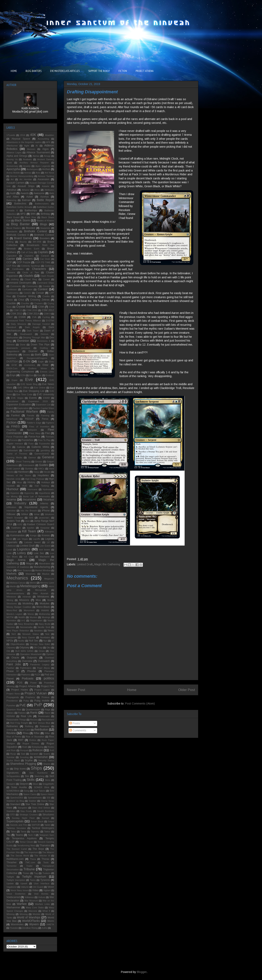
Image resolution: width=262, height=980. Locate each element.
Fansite (31, 415)
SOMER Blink (42, 787)
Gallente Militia (40, 447)
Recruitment (48, 720)
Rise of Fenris (14, 737)
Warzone (33, 911)
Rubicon (38, 750)
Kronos (46, 535)
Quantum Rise (14, 710)
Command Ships (45, 283)
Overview (27, 661)
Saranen (34, 754)
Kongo (33, 535)
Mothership (44, 614)
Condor (46, 286)
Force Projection (15, 437)
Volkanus (29, 897)
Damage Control (41, 324)
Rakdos (22, 713)
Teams (19, 835)
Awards (25, 193)
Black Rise (30, 217)
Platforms (26, 675)
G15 (9, 447)
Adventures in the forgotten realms (24, 142)
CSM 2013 (16, 314)
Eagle (41, 362)
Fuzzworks (44, 444)
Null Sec (34, 641)
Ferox (45, 419)
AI (37, 146)
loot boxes (45, 550)
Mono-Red (12, 610)
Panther (10, 668)
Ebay (52, 362)
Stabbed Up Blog (15, 801)
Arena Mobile (13, 173)
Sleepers (11, 784)
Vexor (51, 887)
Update (10, 883)
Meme (33, 583)
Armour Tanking (46, 176)
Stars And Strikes (41, 808)
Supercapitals (15, 821)
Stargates (22, 808)
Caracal (45, 256)
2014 (23, 135)
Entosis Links (47, 372)
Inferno (44, 504)
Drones (26, 355)
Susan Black (37, 821)
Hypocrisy (29, 493)
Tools (46, 862)
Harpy (36, 472)
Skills (31, 780)
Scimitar (10, 757)
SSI (48, 798)
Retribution (41, 730)
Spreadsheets (35, 798)
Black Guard (13, 217)
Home (132, 690)
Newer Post (76, 690)
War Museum (31, 901)
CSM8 (22, 317)
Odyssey (24, 648)
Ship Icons (20, 769)
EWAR (46, 398)
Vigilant (47, 890)
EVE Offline (23, 388)
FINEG (16, 426)
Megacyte (49, 579)
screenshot (41, 757)
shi (8, 769)
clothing (15, 279)
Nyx (45, 641)
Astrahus (11, 190)
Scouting (24, 757)
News (51, 631)
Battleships (31, 210)
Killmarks (49, 532)
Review (11, 733)
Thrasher (11, 862)
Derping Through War (34, 338)
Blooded (30, 228)
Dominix (10, 345)
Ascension (44, 179)
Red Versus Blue (41, 723)
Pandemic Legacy (40, 665)
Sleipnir (24, 784)
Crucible (11, 303)
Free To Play (44, 440)
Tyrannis (45, 880)
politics (49, 678)
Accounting (43, 139)
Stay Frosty (26, 811)
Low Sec (39, 553)
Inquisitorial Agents (36, 507)
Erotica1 (50, 375)
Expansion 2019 (38, 401)
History (31, 482)
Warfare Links (42, 904)
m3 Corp (29, 557)
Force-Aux (34, 437)
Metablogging (30, 586)
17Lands (11, 135)
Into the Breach (29, 511)
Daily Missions (19, 324)
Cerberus (49, 266)
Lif (48, 542)
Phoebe (32, 671)
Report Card (24, 730)
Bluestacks (12, 231)
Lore (9, 553)
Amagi (47, 156)
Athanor (26, 190)
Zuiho (45, 928)
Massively (31, 574)
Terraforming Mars (26, 845)
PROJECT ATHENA (145, 71)
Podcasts (28, 678)
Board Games (23, 238)
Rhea (26, 733)
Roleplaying (37, 747)
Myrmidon (11, 620)
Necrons (11, 627)
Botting (10, 242)
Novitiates (45, 637)
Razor (48, 713)
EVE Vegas (17, 398)
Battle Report (45, 200)
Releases (45, 726)
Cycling (46, 317)
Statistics (11, 811)
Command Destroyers (19, 283)
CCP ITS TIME (43, 262)
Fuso (31, 444)
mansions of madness (18, 567)
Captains (29, 256)
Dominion (23, 341)
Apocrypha (13, 169)
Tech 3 (31, 835)
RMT (21, 740)
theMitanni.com (15, 859)
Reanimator (44, 716)
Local (9, 550)
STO (13, 815)
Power (33, 683)
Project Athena (28, 686)
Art (12, 179)
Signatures (12, 773)
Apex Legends (43, 166)
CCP (9, 262)
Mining (10, 600)
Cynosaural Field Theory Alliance (24, 321)
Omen (42, 651)
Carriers (28, 259)
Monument (29, 610)
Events (33, 398)
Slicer (35, 784)
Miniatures (43, 597)
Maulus (46, 574)
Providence (12, 701)
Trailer (29, 866)
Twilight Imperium (34, 877)
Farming (45, 415)
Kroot (9, 539)
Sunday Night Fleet (23, 818)
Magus (30, 564)
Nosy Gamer (28, 637)
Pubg (26, 701)
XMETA (50, 924)
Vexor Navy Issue (19, 890)
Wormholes (17, 924)
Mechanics (17, 578)
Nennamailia (26, 627)
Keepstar (45, 528)
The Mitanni (48, 852)
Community (32, 286)
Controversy (12, 293)
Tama (23, 832)
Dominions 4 (43, 341)
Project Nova (13, 694)
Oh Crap (38, 648)
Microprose (41, 590)
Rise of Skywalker (35, 737)
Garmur (32, 457)
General (48, 457)
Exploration (23, 408)
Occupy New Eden (40, 644)
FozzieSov (28, 440)
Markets (11, 574)
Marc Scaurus (24, 570)
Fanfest (16, 415)
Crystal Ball (24, 307)
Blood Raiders (14, 228)
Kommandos (17, 535)
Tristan (26, 873)
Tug (36, 873)
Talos (13, 832)
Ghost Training (23, 462)
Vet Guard (38, 887)
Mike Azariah (41, 593)
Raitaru (10, 713)
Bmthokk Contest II (18, 235)
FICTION (123, 71)
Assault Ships (26, 186)
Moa (38, 600)
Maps (10, 570)
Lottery (22, 553)
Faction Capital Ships (43, 408)
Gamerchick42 (42, 454)
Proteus (45, 697)
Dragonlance (13, 351)
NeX (14, 634)
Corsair (40, 293)
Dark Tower (33, 331)
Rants (34, 713)
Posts (75, 723)
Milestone (11, 597)
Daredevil (11, 327)
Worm (51, 921)
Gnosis (39, 462)
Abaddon (49, 135)
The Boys (38, 849)
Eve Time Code (24, 394)
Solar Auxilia (19, 787)
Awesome (39, 193)
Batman (26, 200)
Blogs (43, 224)
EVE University (45, 394)
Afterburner (12, 146)
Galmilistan (29, 450)
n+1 (23, 620)
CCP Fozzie (24, 262)
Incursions (30, 499)
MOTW (10, 617)
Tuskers (46, 873)
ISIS (31, 518)
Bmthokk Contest (35, 231)
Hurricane (33, 489)
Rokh (25, 747)
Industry (20, 503)
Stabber (33, 801)
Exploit (10, 408)
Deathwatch (26, 334)
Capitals (43, 252)
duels (38, 354)
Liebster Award (32, 542)
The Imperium (31, 852)
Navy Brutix (45, 624)
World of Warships (29, 917)
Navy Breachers (26, 624)
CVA (34, 317)
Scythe (29, 760)
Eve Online (40, 388)
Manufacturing (42, 567)
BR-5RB (37, 242)
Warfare (22, 904)
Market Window (43, 570)
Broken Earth (32, 249)
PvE (23, 705)
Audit (13, 193)
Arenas (28, 173)
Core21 (27, 293)
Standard (15, 804)
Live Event (45, 546)
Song (27, 791)
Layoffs (36, 539)
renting (10, 730)
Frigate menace (15, 444)
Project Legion (42, 690)
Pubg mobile (42, 701)
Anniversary (12, 166)
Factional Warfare (24, 412)
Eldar (45, 365)
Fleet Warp (35, 433)
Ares (38, 173)
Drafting (44, 348)
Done (23, 345)
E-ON (27, 361)
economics (30, 365)
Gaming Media (14, 457)
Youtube (14, 928)
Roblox (33, 740)
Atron (37, 190)
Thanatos (45, 845)
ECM (14, 365)
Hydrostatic (48, 489)
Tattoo (47, 832)
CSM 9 (47, 314)
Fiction (11, 422)
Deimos (45, 334)
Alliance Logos (14, 152)
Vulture (42, 897)
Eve (29, 379)
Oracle (15, 658)
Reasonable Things (16, 720)
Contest (43, 289)
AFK (48, 142)
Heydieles (43, 475)
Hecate (47, 472)
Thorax (45, 859)
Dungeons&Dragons (37, 358)
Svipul (51, 821)
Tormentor (11, 866)
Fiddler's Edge (34, 423)
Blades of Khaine (45, 221)
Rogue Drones (31, 743)
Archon (46, 169)
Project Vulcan (36, 693)
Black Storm (22, 220)
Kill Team (29, 531)
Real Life (26, 716)
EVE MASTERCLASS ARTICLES (65, 71)
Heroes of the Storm (19, 475)
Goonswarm (28, 465)
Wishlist (37, 914)
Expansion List (43, 405)
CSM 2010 (32, 310)
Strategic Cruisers (29, 815)
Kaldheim (16, 528)
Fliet (48, 433)
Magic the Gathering (107, 564)
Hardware (23, 472)
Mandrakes (45, 564)
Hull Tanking (42, 486)
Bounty (23, 242)
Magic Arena (16, 560)
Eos (31, 375)
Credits (46, 296)
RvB (52, 750)
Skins (48, 780)
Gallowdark (12, 450)
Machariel (45, 557)
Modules (45, 604)
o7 (53, 641)
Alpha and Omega (17, 156)
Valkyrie (25, 887)
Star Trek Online (35, 804)
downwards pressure (18, 348)
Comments (78, 730)
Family (51, 412)
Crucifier (25, 303)
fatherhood (12, 419)
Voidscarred (13, 897)
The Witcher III (42, 856)
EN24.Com (12, 368)
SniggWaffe (48, 784)
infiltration (11, 507)
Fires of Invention (39, 427)
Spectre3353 (17, 798)
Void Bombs (41, 894)
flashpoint (32, 430)
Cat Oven (45, 259)
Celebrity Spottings (31, 266)
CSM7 (10, 317)
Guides (44, 465)
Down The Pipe (40, 345)
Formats (50, 437)
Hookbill (10, 486)
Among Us (12, 159)
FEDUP (29, 419)
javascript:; (44, 518)
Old (8, 651)
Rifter (37, 733)
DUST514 (12, 362)
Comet (46, 279)
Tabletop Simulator (16, 828)
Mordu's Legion (14, 614)
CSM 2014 (33, 314)
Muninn (33, 617)
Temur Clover (26, 842)
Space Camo (30, 794)
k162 (20, 524)
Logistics (23, 549)
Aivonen (31, 149)
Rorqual (24, 750)
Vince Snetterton (16, 894)
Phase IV (13, 671)
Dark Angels (32, 327)
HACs (41, 469)
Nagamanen (36, 620)
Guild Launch (13, 469)
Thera (33, 859)
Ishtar (37, 514)
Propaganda (13, 697)
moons (45, 610)
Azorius (45, 197)
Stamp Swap (47, 801)
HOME (14, 71)
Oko (49, 648)
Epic (40, 375)
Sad (23, 754)
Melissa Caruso (18, 583)
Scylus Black (13, 760)
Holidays (46, 482)
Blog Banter (20, 224)
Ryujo (13, 754)
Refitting (29, 726)
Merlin (13, 586)
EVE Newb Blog (29, 384)
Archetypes (32, 169)
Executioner (12, 401)
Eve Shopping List (34, 391)
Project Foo (47, 686)
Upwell (24, 883)
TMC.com (30, 862)
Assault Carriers (16, 183)
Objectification (18, 644)
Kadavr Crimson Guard (41, 524)
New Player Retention (18, 631)
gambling (45, 450)
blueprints (45, 228)
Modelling (28, 604)
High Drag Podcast (35, 479)
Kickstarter (12, 532)
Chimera (11, 272)
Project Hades (20, 690)
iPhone (46, 511)
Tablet (47, 825)
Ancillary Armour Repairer (34, 163)
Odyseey (11, 648)
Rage (48, 710)
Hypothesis (45, 493)
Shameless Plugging (23, 764)
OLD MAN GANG (24, 651)
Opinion (50, 654)
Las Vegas (22, 539)
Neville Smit (44, 627)
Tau (8, 835)
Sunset (45, 818)
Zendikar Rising (30, 928)
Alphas (36, 156)
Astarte (45, 186)
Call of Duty (27, 252)
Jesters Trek (13, 521)
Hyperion (15, 493)
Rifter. (47, 733)
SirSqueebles (13, 776)
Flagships (11, 430)
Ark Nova (49, 173)
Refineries (12, 726)
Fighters (50, 423)
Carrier (11, 259)
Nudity (21, 641)
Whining (10, 914)
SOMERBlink (13, 791)
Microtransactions (15, 593)
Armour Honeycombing (22, 176)
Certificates (18, 269)
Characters (39, 269)
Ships (36, 768)
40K (33, 135)
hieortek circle (14, 479)
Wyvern (34, 924)
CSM (41, 307)
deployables (12, 338)
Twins (33, 880)
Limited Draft (85, 564)
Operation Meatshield (31, 654)
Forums (14, 440)
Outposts (32, 658)
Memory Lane (47, 583)
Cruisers (38, 303)
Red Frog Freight (19, 723)
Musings (46, 617)
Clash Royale (47, 276)
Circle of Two (31, 272)
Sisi (27, 776)
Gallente (21, 447)
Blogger (142, 972)
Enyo (13, 375)
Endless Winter (38, 368)
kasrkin (31, 528)
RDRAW (11, 716)
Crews (10, 300)
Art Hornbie (26, 179)
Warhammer (13, 907)
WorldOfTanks (31, 921)
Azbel (30, 197)
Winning (24, 914)
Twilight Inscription (16, 880)
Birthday (45, 214)
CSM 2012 (48, 310)
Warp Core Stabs (35, 907)
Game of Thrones (17, 454)
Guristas (29, 469)
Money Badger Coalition (19, 607)
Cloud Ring (31, 279)
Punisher (11, 706)
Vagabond (11, 887)
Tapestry (35, 832)
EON (23, 375)
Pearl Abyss (43, 668)
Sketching (39, 776)
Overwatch (44, 661)
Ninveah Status (31, 634)
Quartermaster (33, 710)
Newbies (38, 631)
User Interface (42, 883)
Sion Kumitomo (38, 773)
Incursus (49, 499)
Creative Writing (26, 296)
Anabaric (27, 159)
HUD (25, 486)
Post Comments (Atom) (140, 703)
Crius (21, 300)
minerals (27, 597)
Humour (12, 489)
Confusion (27, 289)
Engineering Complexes (20, 372)
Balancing (11, 200)
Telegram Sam (47, 835)
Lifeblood (11, 546)
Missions (24, 600)
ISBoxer (11, 514)
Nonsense (11, 637)
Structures (48, 815)
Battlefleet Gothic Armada (19, 207)
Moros (31, 614)
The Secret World (20, 856)
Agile (27, 146)
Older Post (187, 690)
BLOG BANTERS (34, 71)
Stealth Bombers (45, 811)
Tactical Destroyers (43, 828)
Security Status (46, 760)
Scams (47, 754)
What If (46, 911)
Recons (34, 720)
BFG (23, 214)
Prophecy (30, 697)
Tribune (29, 869)
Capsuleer (12, 256)
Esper (15, 380)
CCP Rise (11, 266)
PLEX (38, 675)
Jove (27, 521)
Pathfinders (26, 668)
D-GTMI (50, 321)
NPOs (10, 641)
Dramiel (33, 351)
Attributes (49, 190)
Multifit (22, 617)
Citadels (28, 276)
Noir (47, 634)
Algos (46, 149)
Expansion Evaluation (19, 405)
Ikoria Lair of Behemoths (37, 496)
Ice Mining (12, 496)
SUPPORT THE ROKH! (99, 71)
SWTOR (36, 825)
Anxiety (27, 166)
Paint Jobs (14, 664)
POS (20, 683)
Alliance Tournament (38, 152)
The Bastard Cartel (17, 849)
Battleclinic (20, 204)
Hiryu (19, 482)
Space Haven (47, 794)
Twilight (10, 877)
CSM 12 (18, 310)
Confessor (12, 289)
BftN (33, 214)
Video (35, 890)
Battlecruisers (42, 204)
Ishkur (25, 514)
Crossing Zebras (40, 300)
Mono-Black (43, 607)
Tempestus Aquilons (24, 838)
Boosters (45, 238)
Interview (11, 511)
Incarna (11, 499)
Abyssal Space (21, 139)
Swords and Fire (19, 825)
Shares (47, 764)
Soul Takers (39, 791)
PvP (38, 705)
